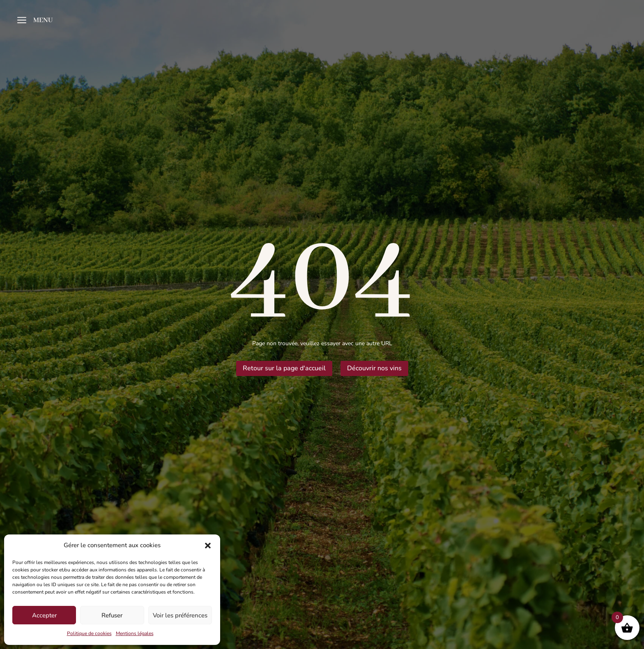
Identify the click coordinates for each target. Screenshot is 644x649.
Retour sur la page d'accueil (284, 368)
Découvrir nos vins (374, 368)
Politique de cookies (89, 633)
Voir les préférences (180, 615)
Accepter (44, 615)
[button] (208, 546)
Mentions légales (135, 633)
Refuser (112, 615)
